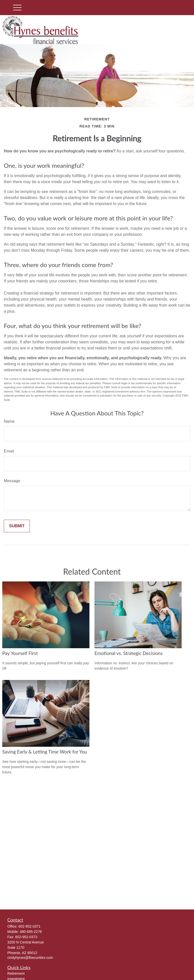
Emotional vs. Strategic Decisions (129, 653)
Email (9, 451)
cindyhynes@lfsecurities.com (30, 958)
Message (12, 481)
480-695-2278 (31, 932)
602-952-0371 (29, 926)
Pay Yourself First (20, 653)
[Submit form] (17, 526)
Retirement (16, 973)
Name (9, 421)
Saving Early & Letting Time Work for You (45, 752)
